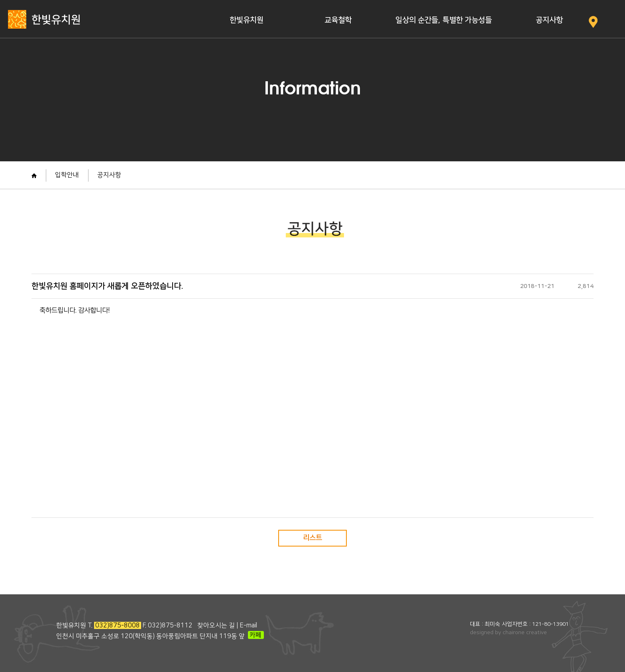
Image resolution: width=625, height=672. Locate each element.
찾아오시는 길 (216, 625)
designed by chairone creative (508, 633)
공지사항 (549, 20)
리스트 (312, 538)
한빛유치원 (247, 20)
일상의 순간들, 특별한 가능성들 (444, 20)
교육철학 (338, 20)
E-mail (249, 625)
